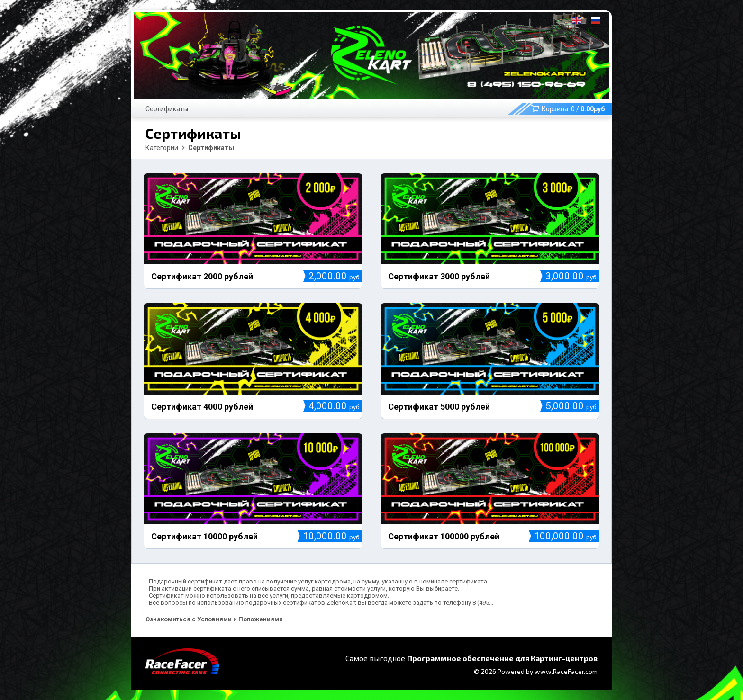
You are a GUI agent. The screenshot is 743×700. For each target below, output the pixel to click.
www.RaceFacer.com (566, 671)
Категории (162, 148)
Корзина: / (568, 109)
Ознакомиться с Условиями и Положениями (214, 619)
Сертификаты (167, 109)
